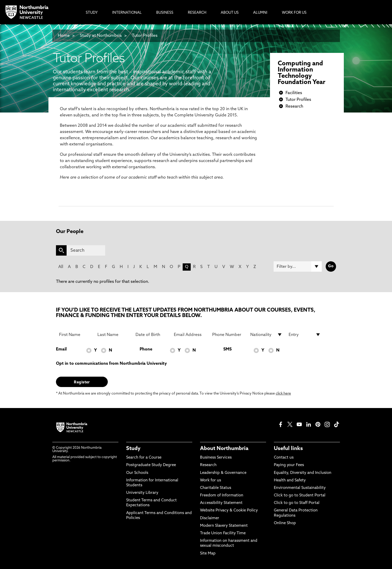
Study (133, 449)
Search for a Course (144, 458)
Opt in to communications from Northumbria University (111, 364)
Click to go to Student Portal (300, 496)
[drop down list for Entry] (305, 335)
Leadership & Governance (223, 473)
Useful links (288, 449)
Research (294, 107)
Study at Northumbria (101, 36)
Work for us (211, 480)
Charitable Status (216, 488)
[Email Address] (190, 335)
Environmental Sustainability (300, 488)
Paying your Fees (289, 465)
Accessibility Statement (221, 503)
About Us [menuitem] (230, 13)
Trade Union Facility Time (223, 533)
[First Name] (75, 335)
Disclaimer (210, 518)
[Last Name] (113, 335)
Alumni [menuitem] (260, 13)
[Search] (86, 250)
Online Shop (285, 523)
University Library (142, 493)
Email (61, 349)
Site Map (208, 554)
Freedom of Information (222, 496)
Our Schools (137, 473)
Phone (146, 349)
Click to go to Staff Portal (297, 503)
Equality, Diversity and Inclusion (303, 473)
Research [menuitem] (197, 13)
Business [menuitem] (165, 13)
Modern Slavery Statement (224, 526)
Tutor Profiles (145, 36)
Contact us (284, 458)
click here (283, 394)
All (61, 267)
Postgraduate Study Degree (151, 465)
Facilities (294, 93)
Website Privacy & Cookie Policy (229, 511)
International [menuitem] (127, 13)
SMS (227, 349)
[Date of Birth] (152, 335)
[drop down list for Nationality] (266, 335)
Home (64, 36)
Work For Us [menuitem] (294, 13)
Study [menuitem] (92, 13)
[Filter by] (298, 266)
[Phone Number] (228, 335)
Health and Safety (290, 480)
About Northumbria (224, 449)
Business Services (216, 458)
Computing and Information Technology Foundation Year (302, 73)
